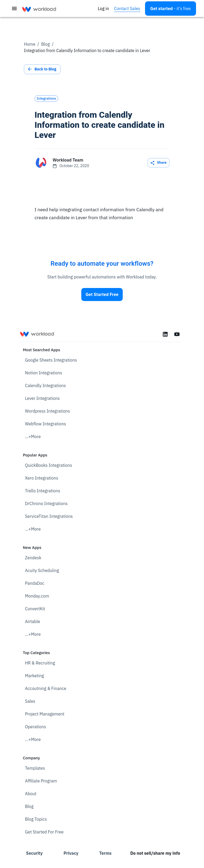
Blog (45, 44)
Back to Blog (42, 69)
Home (30, 44)
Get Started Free (102, 295)
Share (159, 163)
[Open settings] (171, 9)
